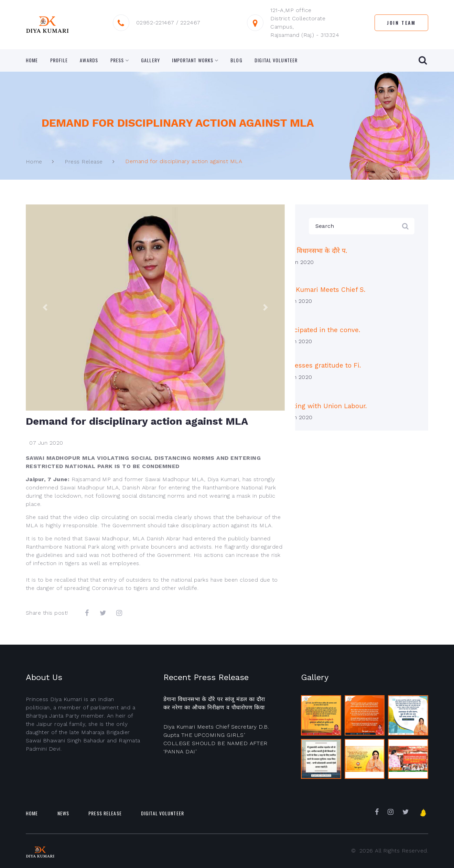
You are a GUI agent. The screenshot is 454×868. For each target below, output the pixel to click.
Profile (59, 60)
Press (117, 60)
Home (32, 60)
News (63, 813)
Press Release (84, 162)
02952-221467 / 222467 (168, 23)
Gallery (150, 60)
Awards (89, 60)
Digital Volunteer (276, 60)
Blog (236, 60)
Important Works (193, 60)
